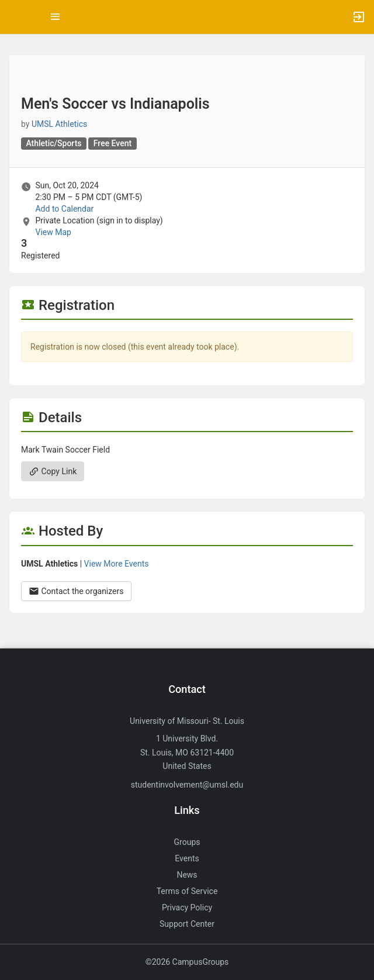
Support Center (187, 924)
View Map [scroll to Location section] (53, 232)
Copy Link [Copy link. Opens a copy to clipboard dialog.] (53, 471)
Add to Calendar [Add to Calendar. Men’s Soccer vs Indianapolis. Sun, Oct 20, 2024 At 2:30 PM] (64, 209)
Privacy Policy (187, 907)
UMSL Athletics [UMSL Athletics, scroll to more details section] (59, 124)
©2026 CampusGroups (187, 962)
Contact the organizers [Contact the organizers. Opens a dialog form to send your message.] (76, 591)
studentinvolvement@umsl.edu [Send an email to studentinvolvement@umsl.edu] (187, 785)
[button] (15, 17)
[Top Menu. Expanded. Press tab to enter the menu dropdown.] (56, 17)
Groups (187, 842)
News (187, 875)
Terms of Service (187, 891)
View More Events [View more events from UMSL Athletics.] (117, 564)
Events (187, 858)
